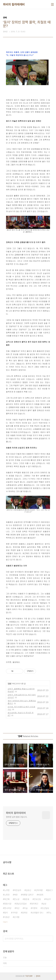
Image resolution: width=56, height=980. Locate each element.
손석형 (17, 917)
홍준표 (27, 899)
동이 (6, 913)
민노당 (17, 899)
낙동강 (7, 917)
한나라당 (8, 908)
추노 (50, 913)
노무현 (7, 890)
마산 (18, 908)
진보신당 (37, 899)
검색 (50, 939)
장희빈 (25, 913)
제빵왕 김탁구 (28, 895)
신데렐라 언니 (38, 913)
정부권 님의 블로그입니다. (17, 817)
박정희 (41, 895)
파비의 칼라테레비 (14, 4)
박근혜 (7, 899)
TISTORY (29, 976)
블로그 (50, 890)
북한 (16, 895)
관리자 (38, 976)
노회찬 (7, 895)
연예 (9, 684)
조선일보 (45, 908)
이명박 (35, 908)
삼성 (45, 904)
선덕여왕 (39, 890)
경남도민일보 (21, 904)
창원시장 (8, 904)
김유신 (28, 890)
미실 (26, 908)
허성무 (48, 899)
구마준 (15, 913)
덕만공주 (18, 890)
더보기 (5, 922)
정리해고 (35, 904)
